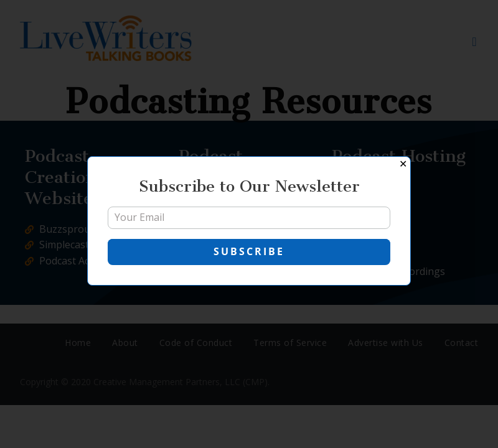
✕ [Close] (403, 164)
